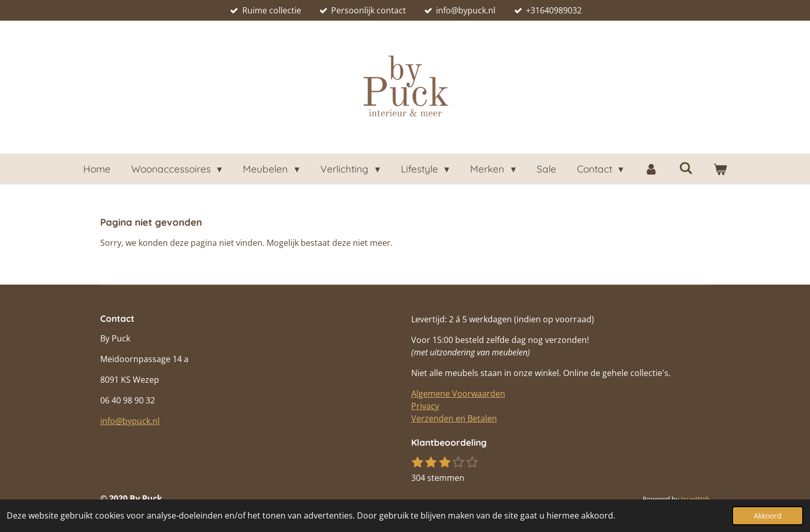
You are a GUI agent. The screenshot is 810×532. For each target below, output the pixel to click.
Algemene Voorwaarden (458, 394)
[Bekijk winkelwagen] (720, 169)
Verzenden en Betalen (454, 418)
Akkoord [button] (768, 516)
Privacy (425, 406)
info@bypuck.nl (130, 421)
